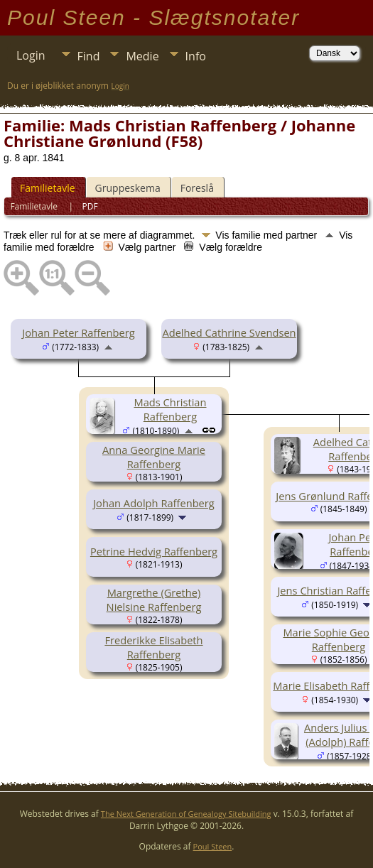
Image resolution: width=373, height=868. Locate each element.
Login (31, 55)
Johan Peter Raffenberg (78, 332)
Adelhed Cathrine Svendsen (229, 332)
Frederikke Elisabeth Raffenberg (153, 647)
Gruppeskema (128, 188)
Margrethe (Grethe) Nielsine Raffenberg (154, 600)
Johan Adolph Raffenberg (154, 503)
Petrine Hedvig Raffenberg (154, 551)
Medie (142, 56)
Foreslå (197, 188)
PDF (90, 206)
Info (196, 56)
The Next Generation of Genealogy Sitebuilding (186, 814)
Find (89, 56)
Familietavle (48, 188)
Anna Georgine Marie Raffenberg (154, 457)
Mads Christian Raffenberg (170, 409)
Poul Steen (213, 846)
